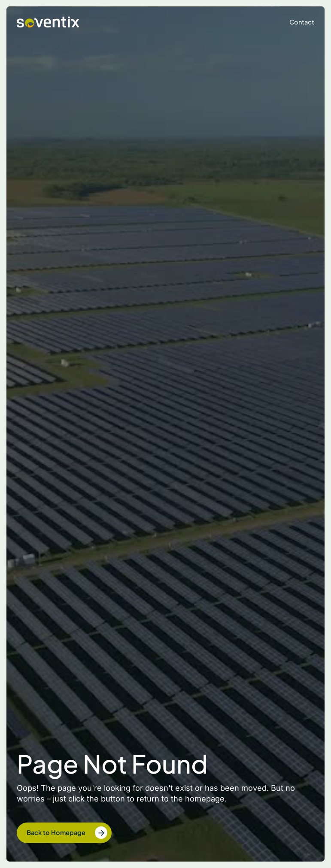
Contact (302, 22)
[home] (48, 22)
